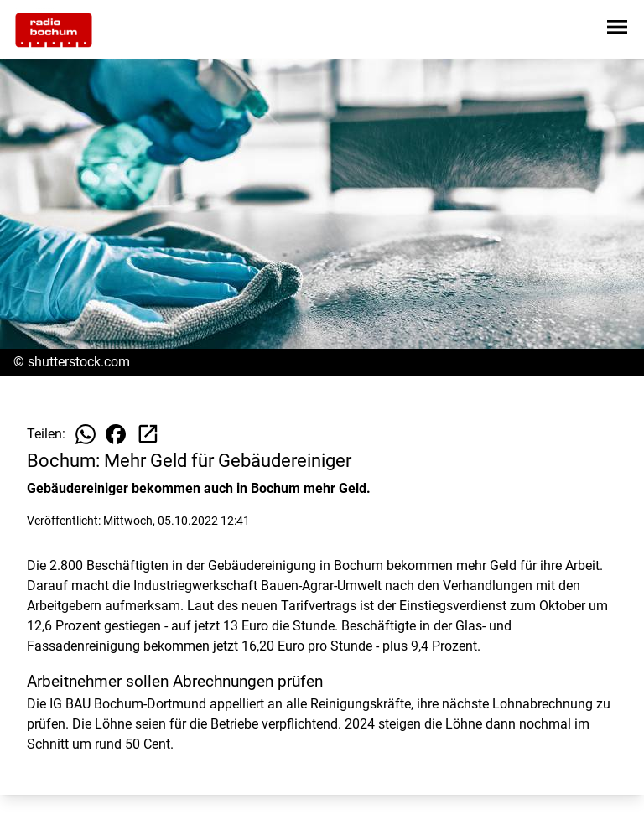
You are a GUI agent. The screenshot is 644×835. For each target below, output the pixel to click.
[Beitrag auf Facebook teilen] (116, 434)
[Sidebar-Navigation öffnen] (617, 30)
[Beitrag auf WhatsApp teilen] (86, 434)
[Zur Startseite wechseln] (54, 30)
